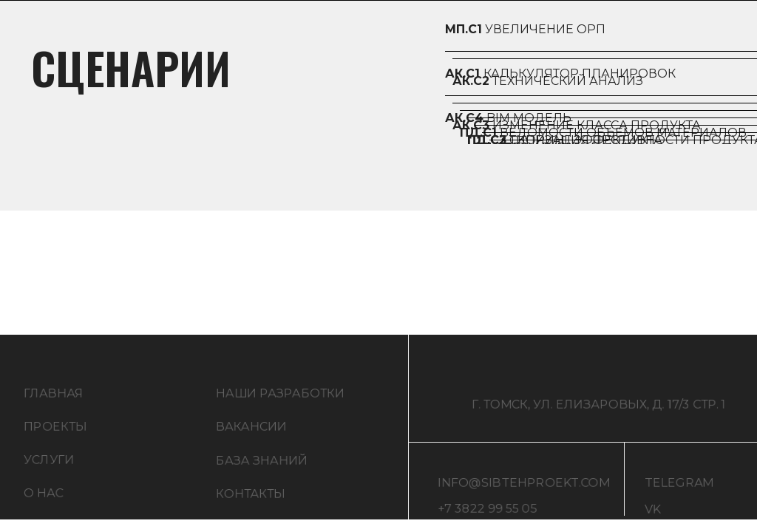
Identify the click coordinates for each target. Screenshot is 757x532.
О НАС (44, 498)
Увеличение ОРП (525, 29)
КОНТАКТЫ (251, 499)
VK (653, 515)
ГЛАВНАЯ (54, 399)
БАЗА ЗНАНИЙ (262, 466)
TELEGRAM (679, 488)
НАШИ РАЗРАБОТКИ (280, 399)
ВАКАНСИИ (251, 432)
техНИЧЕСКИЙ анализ (548, 81)
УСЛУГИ (49, 465)
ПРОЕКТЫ (55, 432)
